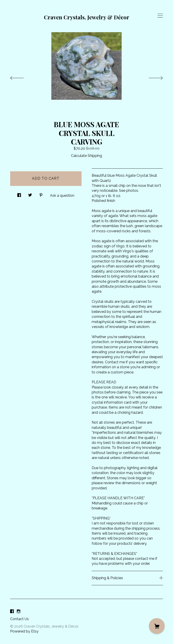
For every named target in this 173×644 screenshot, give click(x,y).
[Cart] (157, 626)
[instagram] (19, 611)
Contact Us (19, 619)
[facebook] (12, 611)
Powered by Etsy (24, 631)
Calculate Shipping (86, 156)
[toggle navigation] (160, 16)
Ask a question (62, 195)
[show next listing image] (152, 77)
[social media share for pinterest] (41, 194)
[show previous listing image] (21, 77)
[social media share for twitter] (30, 194)
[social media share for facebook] (19, 194)
